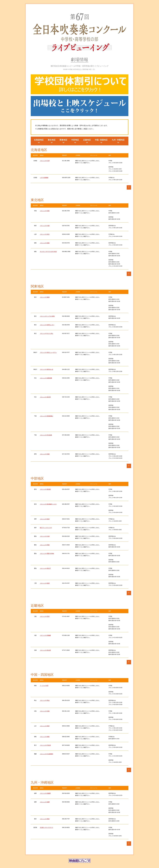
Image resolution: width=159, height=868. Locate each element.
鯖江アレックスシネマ (46, 528)
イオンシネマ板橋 (45, 297)
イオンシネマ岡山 (45, 700)
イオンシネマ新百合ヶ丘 (47, 369)
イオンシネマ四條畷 (45, 635)
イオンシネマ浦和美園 (46, 378)
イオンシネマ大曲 (45, 226)
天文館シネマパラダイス (47, 827)
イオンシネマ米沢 (45, 234)
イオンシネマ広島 (45, 711)
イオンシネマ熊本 (45, 819)
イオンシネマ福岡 (45, 802)
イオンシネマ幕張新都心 (47, 416)
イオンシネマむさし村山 (47, 333)
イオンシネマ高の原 (45, 650)
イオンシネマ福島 (45, 243)
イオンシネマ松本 (45, 519)
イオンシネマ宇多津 (45, 745)
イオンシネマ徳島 (45, 737)
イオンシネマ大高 (45, 536)
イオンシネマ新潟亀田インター (48, 504)
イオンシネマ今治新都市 (47, 754)
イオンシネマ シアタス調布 (47, 316)
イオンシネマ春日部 (45, 397)
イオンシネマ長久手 (45, 568)
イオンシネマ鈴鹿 (45, 583)
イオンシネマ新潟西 (45, 489)
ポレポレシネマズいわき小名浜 (48, 252)
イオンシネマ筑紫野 (45, 793)
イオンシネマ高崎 (45, 454)
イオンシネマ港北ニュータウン (48, 352)
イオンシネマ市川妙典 (46, 435)
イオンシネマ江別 (45, 161)
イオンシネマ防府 (45, 726)
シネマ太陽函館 (44, 178)
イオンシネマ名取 (45, 211)
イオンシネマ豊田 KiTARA (47, 553)
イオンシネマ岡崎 (45, 545)
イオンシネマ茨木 (45, 616)
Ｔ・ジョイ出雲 (44, 686)
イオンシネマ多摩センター (47, 325)
